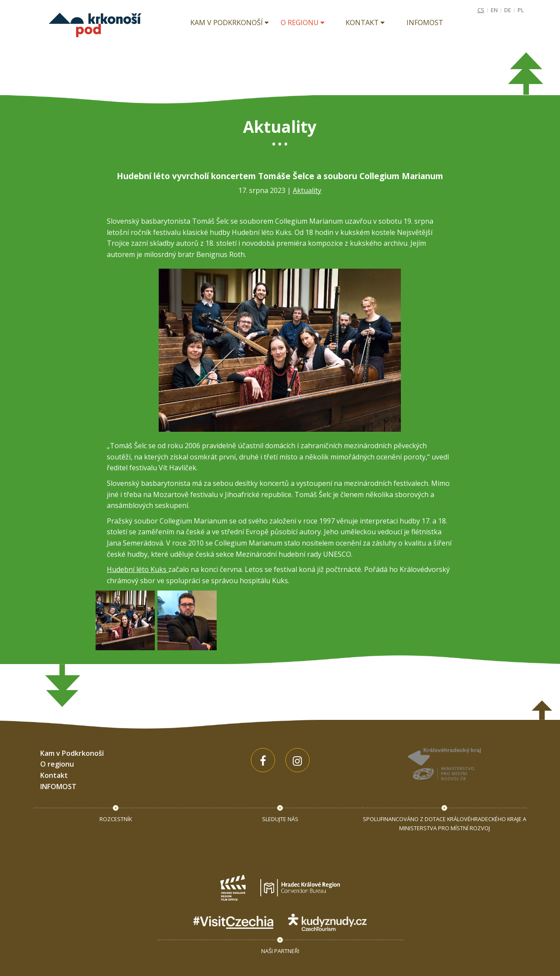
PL (521, 10)
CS (481, 10)
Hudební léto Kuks (138, 569)
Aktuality (307, 190)
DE (508, 10)
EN (494, 10)
